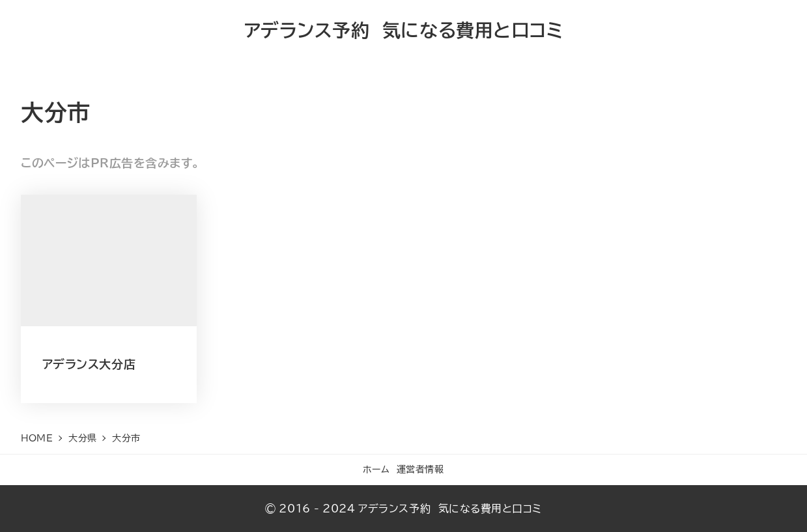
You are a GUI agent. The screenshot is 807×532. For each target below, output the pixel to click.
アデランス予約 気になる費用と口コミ (404, 30)
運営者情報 (420, 469)
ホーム (376, 469)
